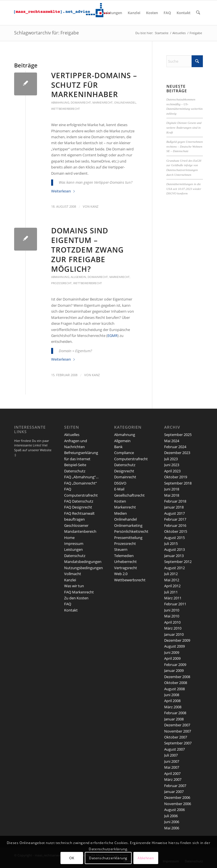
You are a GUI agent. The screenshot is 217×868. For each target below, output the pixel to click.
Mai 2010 (172, 616)
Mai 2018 (172, 495)
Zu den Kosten (76, 598)
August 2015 (174, 538)
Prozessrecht (61, 283)
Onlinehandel (125, 102)
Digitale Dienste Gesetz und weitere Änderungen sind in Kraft (184, 127)
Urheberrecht (125, 562)
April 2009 (172, 658)
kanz (94, 207)
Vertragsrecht (126, 568)
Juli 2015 (171, 543)
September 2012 (178, 562)
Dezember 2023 (177, 453)
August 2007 (174, 749)
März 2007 (173, 779)
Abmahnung (60, 102)
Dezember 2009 (177, 640)
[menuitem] (113, 13)
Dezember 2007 (177, 725)
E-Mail (119, 489)
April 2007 (172, 773)
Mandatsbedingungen (83, 562)
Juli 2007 (171, 755)
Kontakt (71, 610)
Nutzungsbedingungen (83, 568)
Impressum (74, 543)
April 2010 (172, 622)
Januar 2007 (174, 792)
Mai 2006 (172, 828)
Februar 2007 (175, 786)
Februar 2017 (175, 519)
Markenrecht (103, 102)
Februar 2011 (175, 604)
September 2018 (178, 483)
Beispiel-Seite (75, 465)
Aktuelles (72, 435)
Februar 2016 (175, 525)
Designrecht (124, 471)
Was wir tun (74, 586)
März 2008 (173, 707)
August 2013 (174, 549)
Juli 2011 (171, 592)
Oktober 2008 (176, 683)
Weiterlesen (63, 191)
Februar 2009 (175, 665)
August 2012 (174, 568)
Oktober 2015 (176, 531)
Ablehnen (146, 858)
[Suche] (198, 13)
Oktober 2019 (176, 477)
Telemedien (124, 556)
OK (72, 858)
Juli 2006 (171, 816)
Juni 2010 (172, 610)
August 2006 (174, 810)
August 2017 (174, 513)
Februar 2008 (175, 713)
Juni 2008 (172, 695)
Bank (118, 447)
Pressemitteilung (128, 538)
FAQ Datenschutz (79, 501)
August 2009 (174, 646)
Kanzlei (70, 580)
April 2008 (172, 701)
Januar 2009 (174, 670)
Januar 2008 (174, 719)
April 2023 (172, 471)
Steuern (121, 549)
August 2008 (174, 689)
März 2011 (173, 598)
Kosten (120, 501)
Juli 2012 (171, 574)
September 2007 (178, 743)
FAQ (68, 604)
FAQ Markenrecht (79, 592)
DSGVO (120, 483)
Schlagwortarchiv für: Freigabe (46, 33)
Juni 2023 (172, 465)
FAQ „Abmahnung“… (81, 477)
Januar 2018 (174, 507)
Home (69, 538)
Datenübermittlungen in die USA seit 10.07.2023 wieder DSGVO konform (184, 189)
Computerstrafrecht (131, 459)
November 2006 (178, 804)
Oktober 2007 (176, 737)
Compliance (124, 453)
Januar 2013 (174, 556)
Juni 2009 (172, 652)
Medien (121, 513)
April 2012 (172, 586)
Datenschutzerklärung (108, 858)
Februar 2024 (175, 447)
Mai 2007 (172, 767)
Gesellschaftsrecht (129, 495)
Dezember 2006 (177, 797)
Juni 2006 (172, 822)
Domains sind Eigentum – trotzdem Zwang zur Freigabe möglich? (87, 250)
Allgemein (78, 277)
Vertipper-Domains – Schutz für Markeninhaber (94, 85)
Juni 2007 (172, 761)
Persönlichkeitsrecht (131, 531)
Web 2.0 (121, 574)
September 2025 (178, 435)
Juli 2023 (171, 459)
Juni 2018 (172, 489)
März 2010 (173, 628)
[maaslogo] (62, 13)
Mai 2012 (172, 580)
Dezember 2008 (177, 677)
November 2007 (178, 731)
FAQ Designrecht (78, 507)
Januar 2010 (174, 634)
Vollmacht (73, 574)
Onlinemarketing (128, 525)
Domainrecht (81, 102)
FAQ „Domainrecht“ (81, 483)
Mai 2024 (172, 441)
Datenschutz (75, 471)
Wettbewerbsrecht (66, 109)
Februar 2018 (175, 501)
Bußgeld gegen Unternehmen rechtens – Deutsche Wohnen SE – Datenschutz (185, 146)
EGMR (112, 336)
